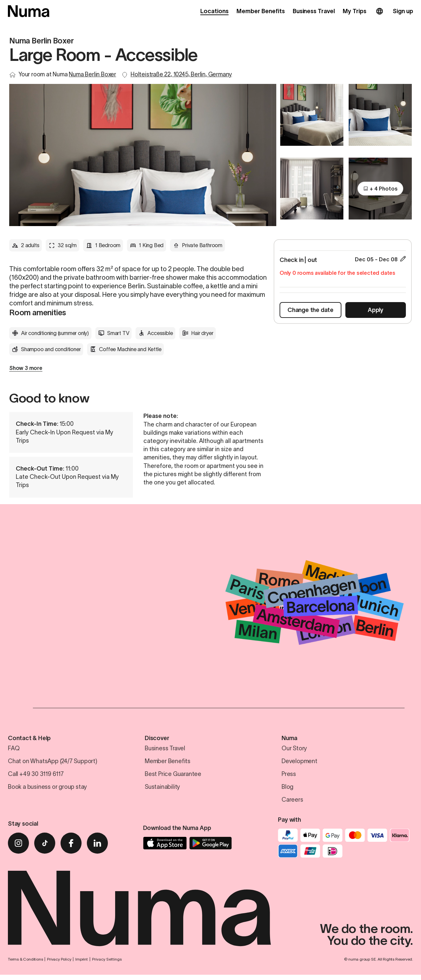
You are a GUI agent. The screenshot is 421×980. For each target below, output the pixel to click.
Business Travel (314, 11)
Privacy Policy (59, 964)
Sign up (403, 11)
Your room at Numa (67, 74)
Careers (292, 802)
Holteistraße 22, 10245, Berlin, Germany (181, 74)
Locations (214, 11)
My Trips (355, 11)
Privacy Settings (107, 964)
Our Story (294, 751)
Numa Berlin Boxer (92, 74)
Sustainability (162, 789)
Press (289, 776)
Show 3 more (26, 368)
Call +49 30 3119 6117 (36, 776)
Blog (287, 789)
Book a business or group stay (47, 789)
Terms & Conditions (25, 964)
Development (299, 763)
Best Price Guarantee (173, 776)
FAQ (14, 751)
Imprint (82, 964)
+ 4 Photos (380, 192)
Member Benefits (261, 11)
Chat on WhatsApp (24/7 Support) (53, 763)
